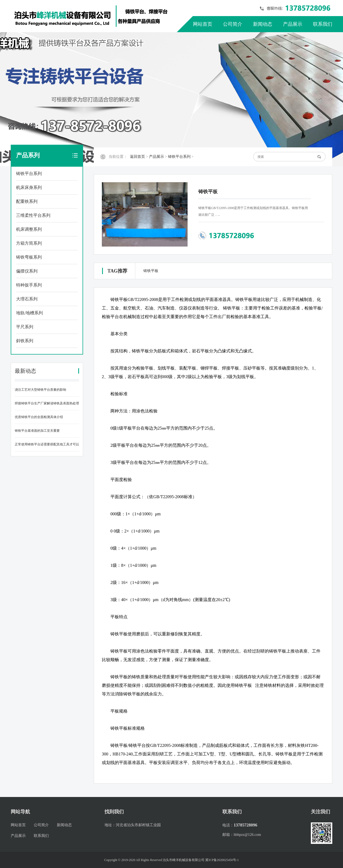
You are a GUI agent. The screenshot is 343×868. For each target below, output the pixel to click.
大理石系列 (27, 299)
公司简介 (233, 24)
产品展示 (293, 24)
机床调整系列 (29, 229)
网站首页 (203, 24)
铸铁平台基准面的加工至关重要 (37, 431)
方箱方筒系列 (29, 243)
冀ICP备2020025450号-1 (222, 860)
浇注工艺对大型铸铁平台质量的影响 (40, 390)
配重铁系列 (27, 201)
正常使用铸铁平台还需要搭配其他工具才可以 (47, 444)
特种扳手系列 (29, 285)
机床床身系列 (29, 187)
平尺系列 (25, 327)
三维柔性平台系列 (33, 215)
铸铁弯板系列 (29, 257)
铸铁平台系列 (29, 174)
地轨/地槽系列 (29, 313)
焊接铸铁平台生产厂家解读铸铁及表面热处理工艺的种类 (47, 406)
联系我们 (323, 24)
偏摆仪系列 (27, 271)
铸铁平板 (151, 271)
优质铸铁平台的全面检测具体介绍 (39, 417)
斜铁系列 (25, 341)
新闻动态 (263, 24)
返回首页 (137, 157)
